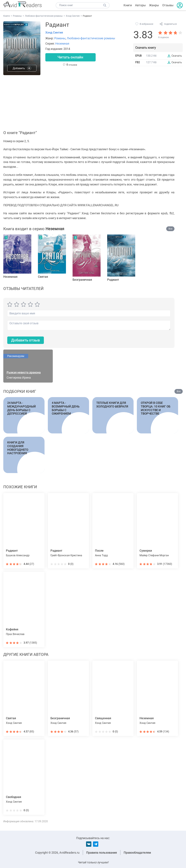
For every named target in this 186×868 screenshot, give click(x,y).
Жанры (154, 5)
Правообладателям (137, 853)
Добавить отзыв (26, 340)
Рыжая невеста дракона (24, 373)
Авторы (140, 5)
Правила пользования (102, 853)
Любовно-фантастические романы (91, 38)
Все (170, 229)
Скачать (177, 56)
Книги (128, 5)
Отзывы (168, 5)
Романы (60, 38)
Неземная (62, 44)
